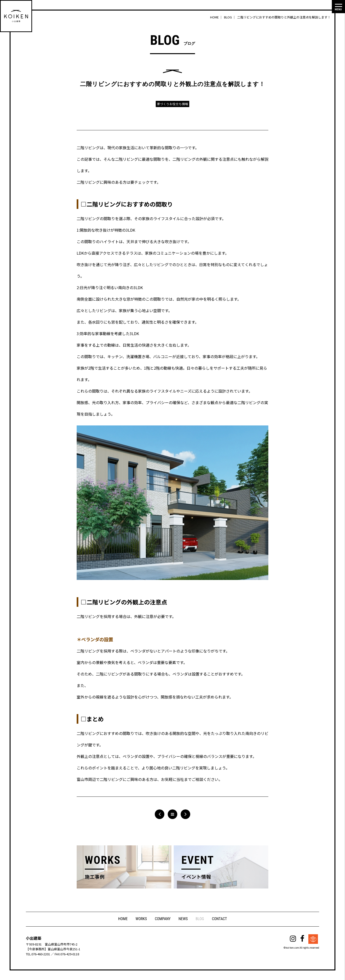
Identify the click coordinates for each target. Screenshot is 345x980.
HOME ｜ (217, 17)
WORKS (141, 919)
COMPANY (163, 919)
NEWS (183, 919)
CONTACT (220, 919)
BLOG (200, 919)
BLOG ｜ (230, 17)
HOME (122, 919)
